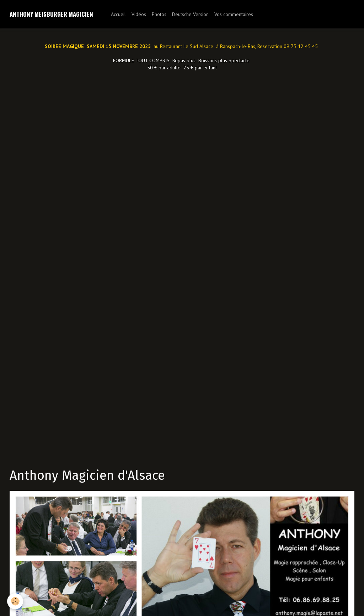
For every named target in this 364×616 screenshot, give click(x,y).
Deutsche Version (190, 14)
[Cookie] (15, 601)
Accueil (118, 14)
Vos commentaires (234, 14)
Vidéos (139, 14)
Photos (159, 14)
